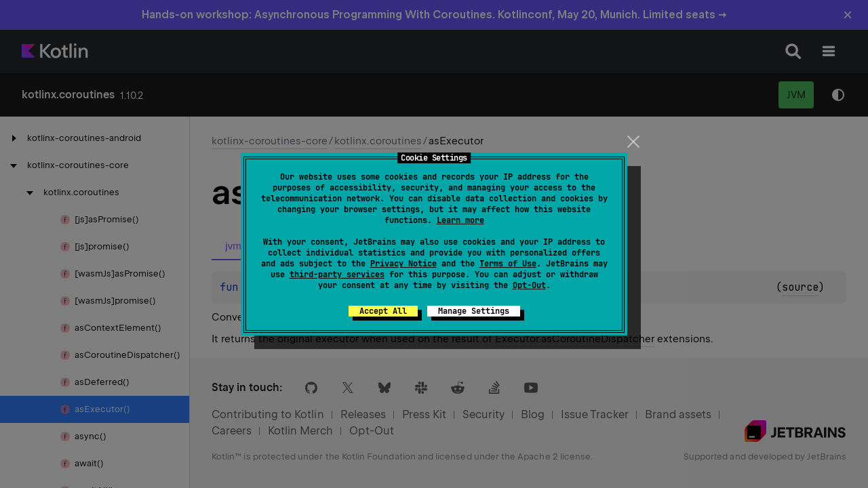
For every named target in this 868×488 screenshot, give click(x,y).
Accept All (383, 311)
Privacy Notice (403, 264)
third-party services (337, 274)
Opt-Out (529, 285)
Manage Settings (474, 311)
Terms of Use (508, 264)
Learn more (460, 220)
